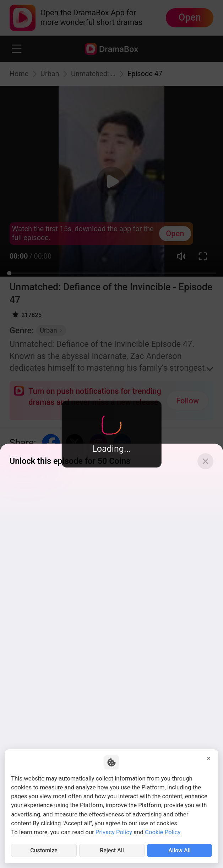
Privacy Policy (114, 831)
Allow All (180, 850)
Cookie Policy (163, 831)
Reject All (112, 850)
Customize (44, 850)
